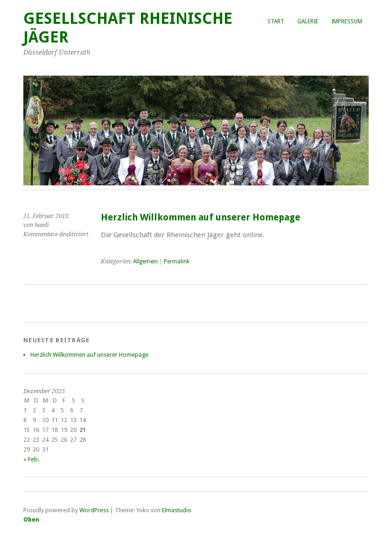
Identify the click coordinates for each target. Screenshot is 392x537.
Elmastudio (177, 510)
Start (276, 21)
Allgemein (145, 261)
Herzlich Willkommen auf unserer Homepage (200, 217)
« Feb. (31, 459)
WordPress (94, 510)
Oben (31, 519)
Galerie (308, 21)
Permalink (177, 261)
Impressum (347, 21)
